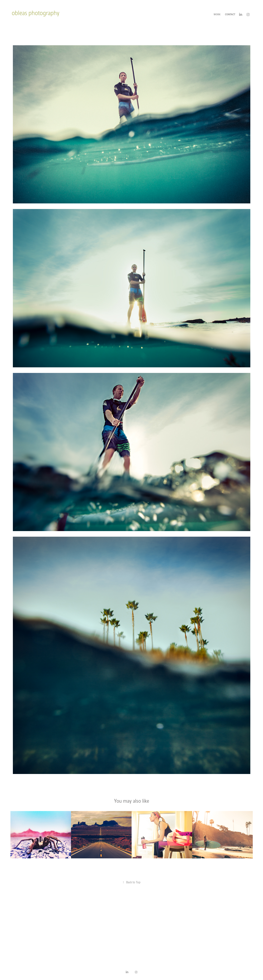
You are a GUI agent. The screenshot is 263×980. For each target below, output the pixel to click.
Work (217, 14)
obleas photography (36, 13)
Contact (230, 14)
